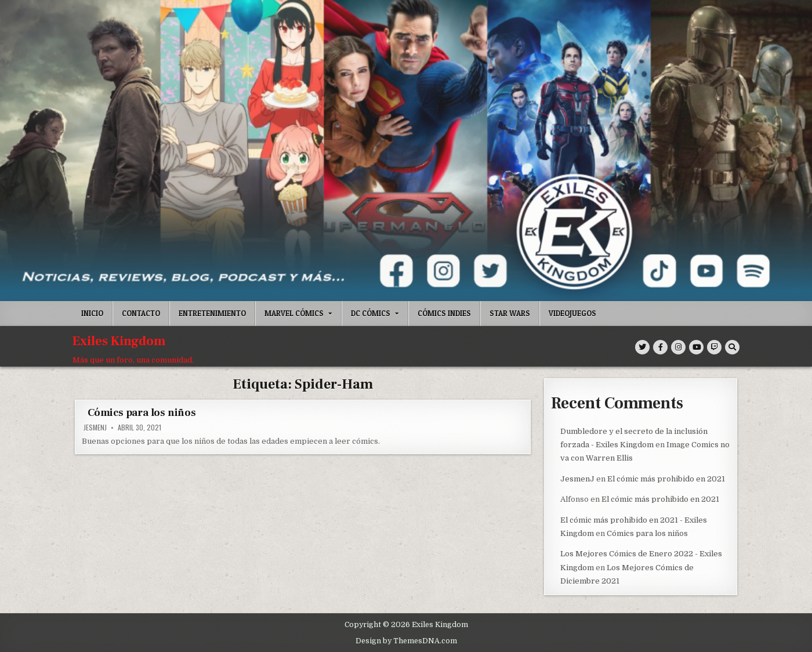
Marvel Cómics (294, 313)
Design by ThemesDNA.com (406, 640)
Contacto (141, 313)
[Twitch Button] (714, 347)
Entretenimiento (212, 313)
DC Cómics (371, 313)
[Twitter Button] (642, 347)
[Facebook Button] (660, 347)
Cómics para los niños (142, 413)
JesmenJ (95, 428)
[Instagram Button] (678, 347)
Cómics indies (444, 313)
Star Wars (510, 313)
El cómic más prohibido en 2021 (666, 478)
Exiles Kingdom (119, 341)
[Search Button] (732, 347)
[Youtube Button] (696, 347)
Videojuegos (572, 313)
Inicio (92, 313)
